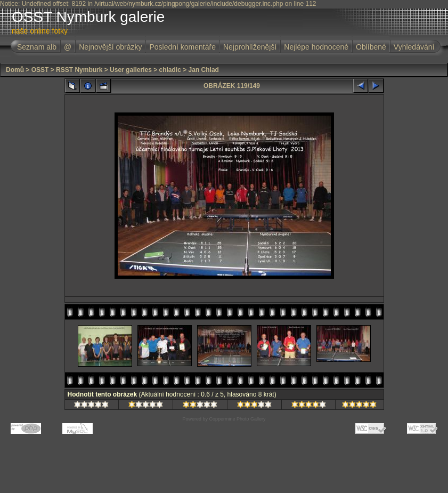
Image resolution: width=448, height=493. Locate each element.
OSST (40, 70)
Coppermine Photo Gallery (237, 419)
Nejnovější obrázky (110, 47)
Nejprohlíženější (250, 47)
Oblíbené (371, 47)
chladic (170, 70)
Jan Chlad (204, 70)
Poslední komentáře (182, 47)
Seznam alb (37, 47)
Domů (15, 70)
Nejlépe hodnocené (316, 47)
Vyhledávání (414, 47)
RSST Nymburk (79, 70)
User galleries (131, 70)
